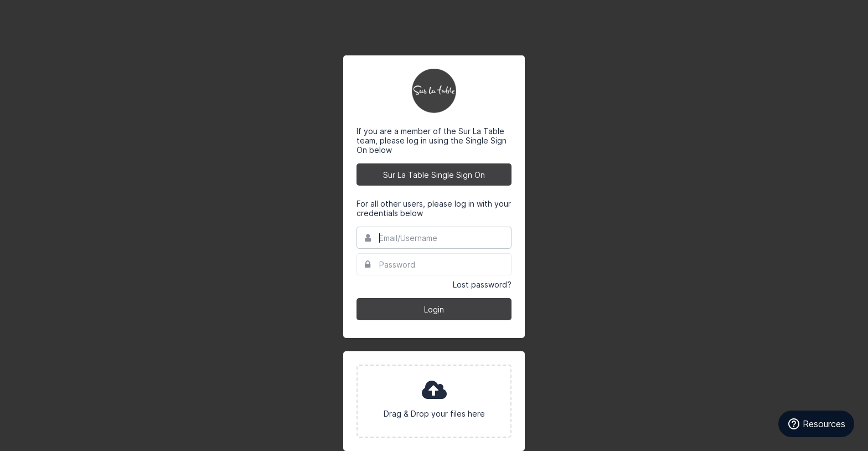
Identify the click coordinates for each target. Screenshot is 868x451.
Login (434, 309)
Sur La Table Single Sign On (434, 175)
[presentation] (434, 401)
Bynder (41, 14)
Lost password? (482, 285)
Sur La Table (434, 91)
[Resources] (816, 424)
